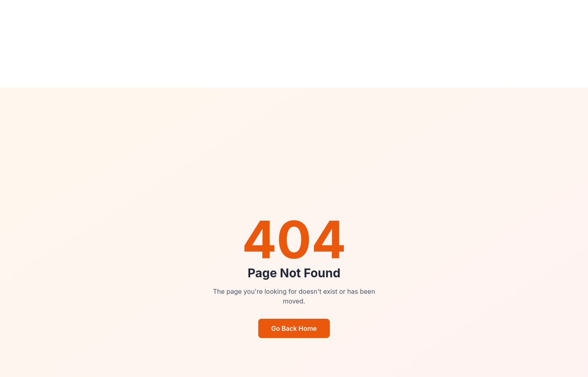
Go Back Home (294, 328)
